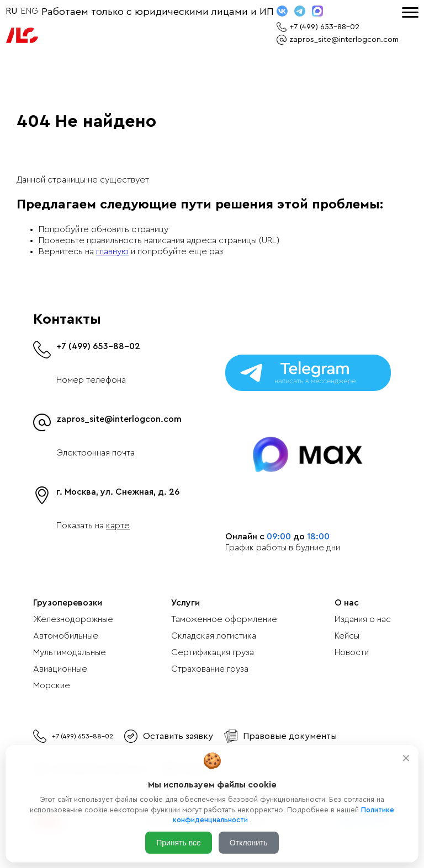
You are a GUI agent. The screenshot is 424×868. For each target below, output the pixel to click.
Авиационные (60, 669)
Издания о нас (363, 619)
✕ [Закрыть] (406, 758)
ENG (30, 11)
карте (118, 526)
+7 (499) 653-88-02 (98, 346)
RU (11, 11)
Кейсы (347, 636)
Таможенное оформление (224, 619)
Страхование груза (210, 669)
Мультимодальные (70, 652)
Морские (52, 685)
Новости (352, 652)
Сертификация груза (213, 652)
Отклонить (249, 843)
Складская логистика (214, 636)
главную (112, 251)
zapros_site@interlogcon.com (119, 419)
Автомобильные (66, 636)
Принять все (179, 843)
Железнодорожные (73, 619)
